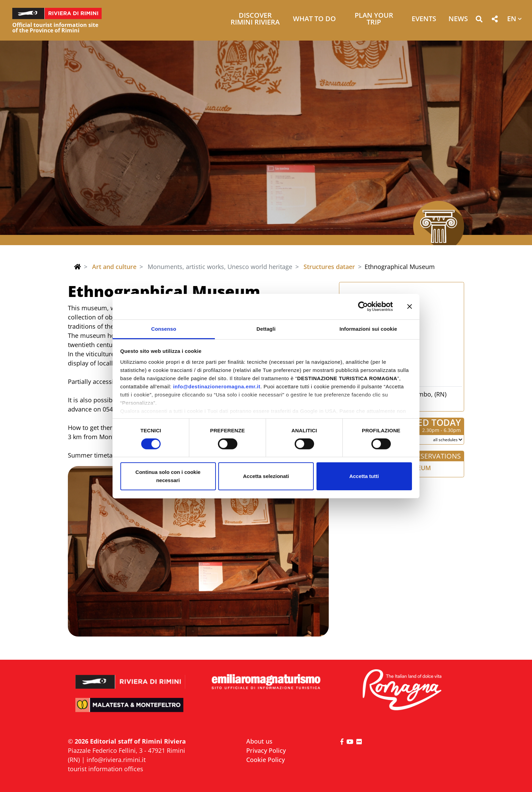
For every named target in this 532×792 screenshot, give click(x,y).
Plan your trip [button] (374, 19)
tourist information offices (106, 769)
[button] (479, 20)
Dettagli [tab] (266, 328)
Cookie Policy (265, 760)
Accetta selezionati (266, 476)
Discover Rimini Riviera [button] (255, 19)
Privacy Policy (266, 750)
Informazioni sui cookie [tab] (368, 328)
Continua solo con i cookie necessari (168, 476)
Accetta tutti (364, 476)
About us (259, 741)
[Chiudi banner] (410, 307)
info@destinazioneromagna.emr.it (217, 386)
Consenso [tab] (164, 328)
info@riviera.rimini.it (116, 760)
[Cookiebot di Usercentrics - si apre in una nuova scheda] (363, 307)
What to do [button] (314, 19)
